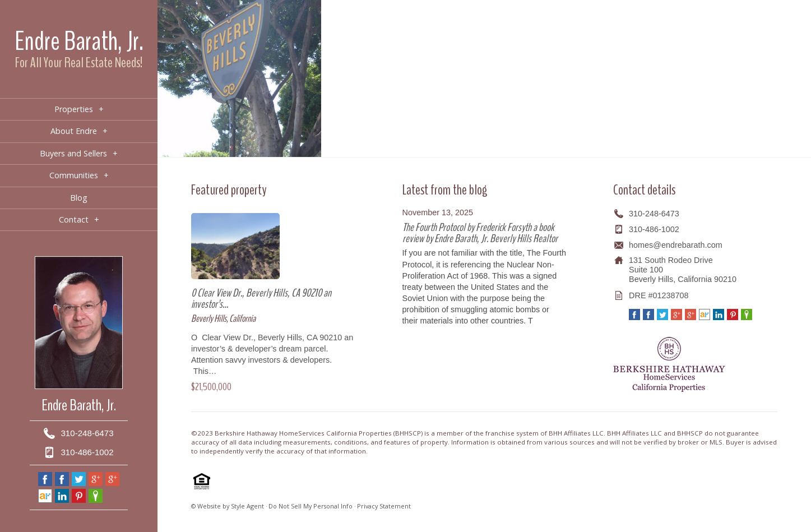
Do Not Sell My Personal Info (311, 506)
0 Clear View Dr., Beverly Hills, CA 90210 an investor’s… (261, 299)
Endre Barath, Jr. (79, 41)
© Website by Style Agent (228, 506)
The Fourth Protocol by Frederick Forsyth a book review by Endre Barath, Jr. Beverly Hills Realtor (480, 233)
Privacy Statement (384, 506)
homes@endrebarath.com (676, 245)
